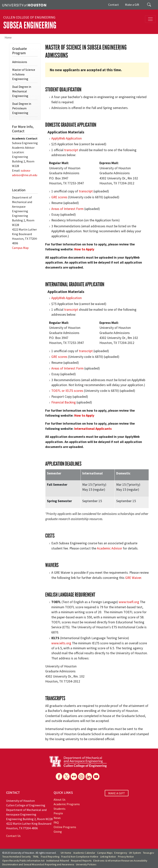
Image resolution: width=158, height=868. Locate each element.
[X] (66, 776)
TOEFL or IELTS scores (67, 391)
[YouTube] (96, 776)
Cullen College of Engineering (29, 17)
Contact (114, 5)
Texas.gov (148, 853)
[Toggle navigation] (150, 19)
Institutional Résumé (58, 861)
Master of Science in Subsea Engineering (24, 74)
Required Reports (81, 861)
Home (8, 38)
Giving (58, 832)
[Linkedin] (89, 776)
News (57, 818)
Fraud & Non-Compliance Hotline (80, 857)
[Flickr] (74, 776)
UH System (135, 853)
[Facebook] (59, 776)
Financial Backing (64, 402)
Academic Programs (67, 804)
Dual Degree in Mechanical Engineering (22, 91)
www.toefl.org (129, 602)
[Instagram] (81, 776)
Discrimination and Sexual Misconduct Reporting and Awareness (38, 864)
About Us (60, 799)
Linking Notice (108, 857)
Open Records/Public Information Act (23, 861)
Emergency (121, 853)
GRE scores (59, 197)
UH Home (66, 853)
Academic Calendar (84, 853)
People (58, 813)
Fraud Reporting (50, 857)
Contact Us (13, 836)
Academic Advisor (110, 548)
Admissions (20, 62)
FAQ (56, 822)
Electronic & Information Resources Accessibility (120, 861)
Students (60, 809)
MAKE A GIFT (117, 793)
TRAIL (36, 857)
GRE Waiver (133, 578)
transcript (71, 150)
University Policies (86, 864)
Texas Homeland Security (17, 857)
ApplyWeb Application (67, 138)
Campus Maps (105, 853)
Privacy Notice (126, 857)
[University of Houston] (24, 5)
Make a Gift (132, 5)
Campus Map (20, 248)
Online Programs (65, 827)
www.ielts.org (61, 643)
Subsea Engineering (30, 25)
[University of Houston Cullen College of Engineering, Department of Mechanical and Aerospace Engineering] (78, 761)
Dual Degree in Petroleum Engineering (22, 108)
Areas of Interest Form (67, 209)
